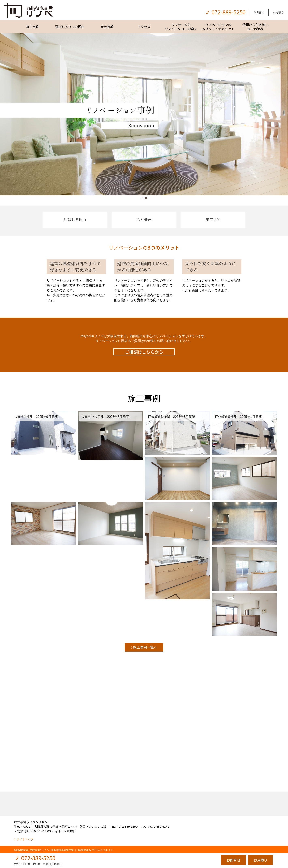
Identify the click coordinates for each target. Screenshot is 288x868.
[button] (142, 198)
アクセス (144, 27)
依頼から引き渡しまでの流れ (255, 27)
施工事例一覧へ (145, 647)
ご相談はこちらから (144, 352)
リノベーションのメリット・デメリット (218, 27)
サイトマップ (25, 839)
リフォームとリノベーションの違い (181, 27)
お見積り (278, 12)
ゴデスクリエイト (103, 850)
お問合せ (259, 12)
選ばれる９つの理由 (70, 27)
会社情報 (107, 27)
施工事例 (33, 27)
